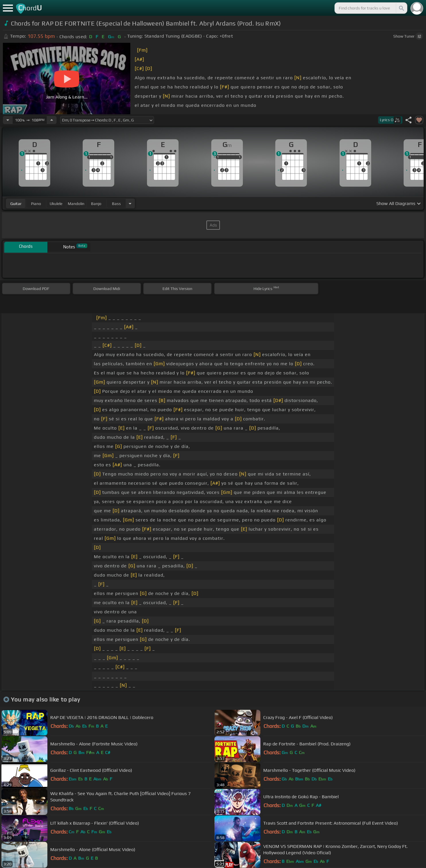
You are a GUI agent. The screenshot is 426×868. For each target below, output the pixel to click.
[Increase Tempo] (52, 120)
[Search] (401, 8)
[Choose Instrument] (130, 203)
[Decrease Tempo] (8, 120)
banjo (96, 204)
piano (36, 204)
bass (116, 204)
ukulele (56, 204)
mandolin (76, 204)
